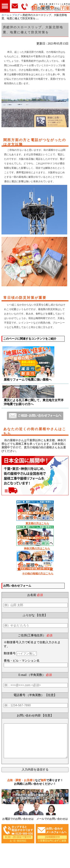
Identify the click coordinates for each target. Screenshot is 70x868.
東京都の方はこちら (37, 523)
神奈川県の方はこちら (37, 549)
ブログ (16, 15)
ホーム (5, 15)
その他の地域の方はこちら (38, 574)
